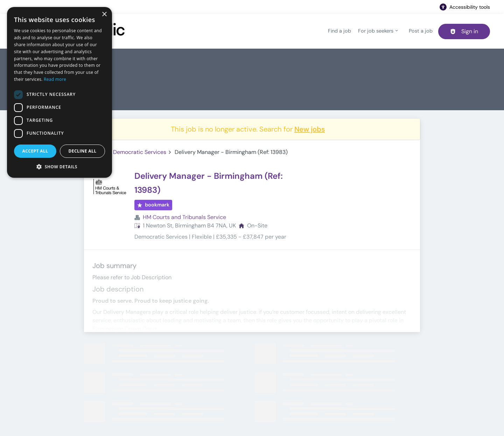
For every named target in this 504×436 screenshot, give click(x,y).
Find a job (339, 31)
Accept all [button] (35, 151)
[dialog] (59, 92)
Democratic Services (140, 152)
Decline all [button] (83, 151)
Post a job (421, 31)
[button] (59, 167)
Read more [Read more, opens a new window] (55, 79)
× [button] (104, 15)
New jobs (310, 129)
